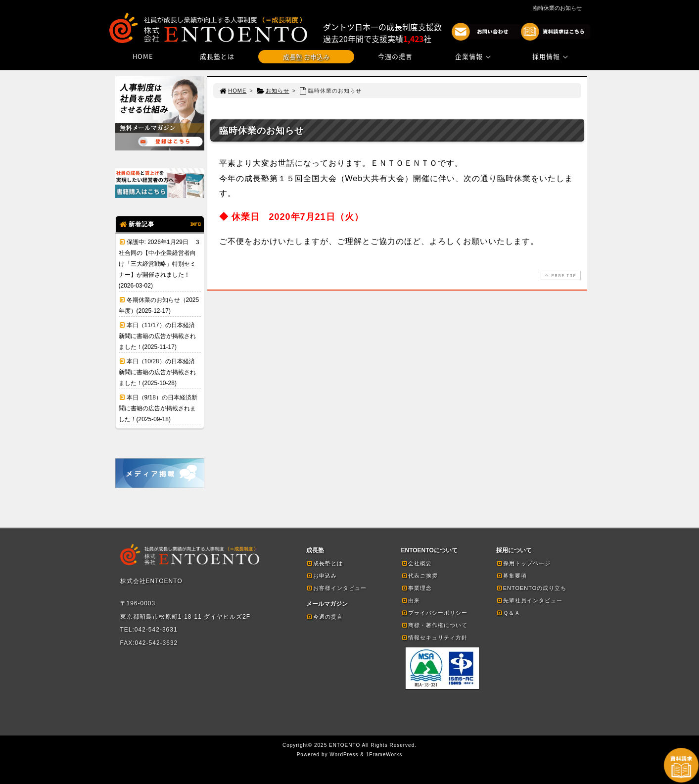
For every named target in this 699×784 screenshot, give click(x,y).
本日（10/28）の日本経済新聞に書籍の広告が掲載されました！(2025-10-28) (157, 372)
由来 (411, 600)
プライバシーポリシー (434, 613)
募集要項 (512, 576)
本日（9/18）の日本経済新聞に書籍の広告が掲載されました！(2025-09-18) (158, 408)
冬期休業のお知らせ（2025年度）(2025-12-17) (159, 305)
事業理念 (417, 588)
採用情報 (552, 56)
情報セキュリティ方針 (434, 637)
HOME (143, 56)
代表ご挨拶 (419, 576)
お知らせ (273, 91)
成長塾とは (217, 56)
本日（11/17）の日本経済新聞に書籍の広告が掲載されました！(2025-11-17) (157, 336)
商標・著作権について (434, 625)
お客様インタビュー (336, 588)
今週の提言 (395, 56)
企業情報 (474, 56)
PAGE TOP (559, 275)
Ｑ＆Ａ (508, 613)
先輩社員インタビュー (529, 600)
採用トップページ (523, 563)
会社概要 (417, 563)
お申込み (322, 576)
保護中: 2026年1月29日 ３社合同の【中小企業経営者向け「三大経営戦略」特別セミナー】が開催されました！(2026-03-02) (160, 264)
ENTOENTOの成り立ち (532, 588)
